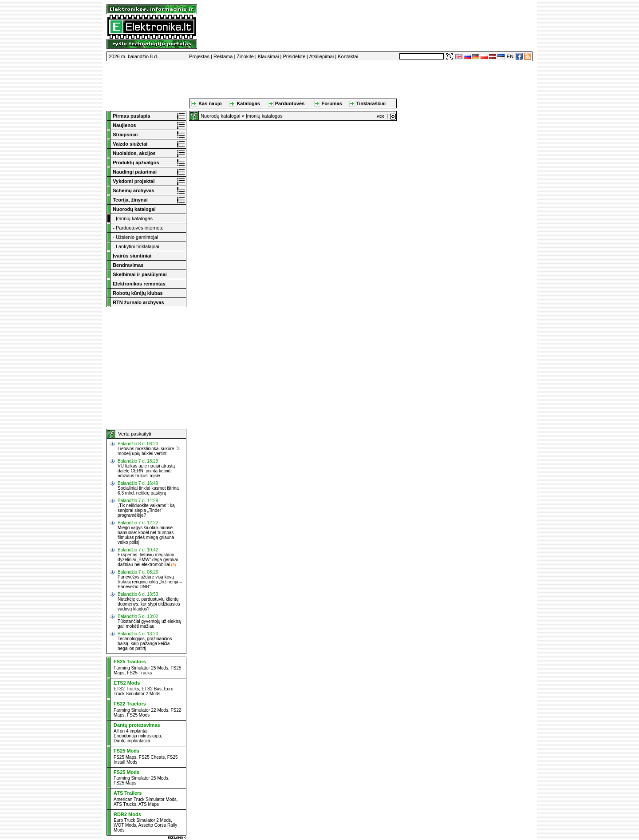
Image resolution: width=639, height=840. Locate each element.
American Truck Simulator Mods (145, 799)
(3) (173, 565)
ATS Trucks (125, 804)
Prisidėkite (294, 56)
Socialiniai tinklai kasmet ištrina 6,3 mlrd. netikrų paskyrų (148, 491)
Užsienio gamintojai (137, 237)
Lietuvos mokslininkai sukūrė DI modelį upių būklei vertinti (149, 451)
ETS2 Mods (127, 683)
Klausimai (268, 56)
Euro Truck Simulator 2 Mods (144, 691)
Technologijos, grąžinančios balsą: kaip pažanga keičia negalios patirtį (145, 644)
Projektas (199, 56)
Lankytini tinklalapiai (138, 246)
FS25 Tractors (130, 662)
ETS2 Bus (152, 689)
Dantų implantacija (132, 741)
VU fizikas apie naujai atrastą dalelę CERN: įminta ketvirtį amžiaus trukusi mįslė (146, 471)
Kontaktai (348, 56)
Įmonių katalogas (134, 218)
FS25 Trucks (139, 673)
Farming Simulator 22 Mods (141, 710)
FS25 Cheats (152, 757)
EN (510, 56)
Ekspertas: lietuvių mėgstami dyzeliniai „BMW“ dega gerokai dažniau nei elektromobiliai (148, 560)
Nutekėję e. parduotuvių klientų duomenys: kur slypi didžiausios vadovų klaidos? (149, 604)
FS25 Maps (125, 757)
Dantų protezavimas (137, 725)
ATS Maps (149, 804)
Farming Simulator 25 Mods (141, 668)
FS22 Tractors (130, 704)
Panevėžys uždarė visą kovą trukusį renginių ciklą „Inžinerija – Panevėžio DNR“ (150, 582)
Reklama (223, 56)
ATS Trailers (128, 793)
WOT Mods (125, 825)
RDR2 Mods (127, 814)
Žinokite (245, 56)
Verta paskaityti (135, 434)
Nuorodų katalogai (220, 116)
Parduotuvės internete (140, 228)
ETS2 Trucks (126, 689)
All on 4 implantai (130, 731)
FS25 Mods (138, 715)
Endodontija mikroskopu (137, 736)
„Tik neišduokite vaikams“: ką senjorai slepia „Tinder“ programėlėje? (146, 510)
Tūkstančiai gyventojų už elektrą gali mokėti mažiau (149, 624)
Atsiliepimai (322, 56)
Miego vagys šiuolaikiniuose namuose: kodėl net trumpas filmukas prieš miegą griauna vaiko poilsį (146, 535)
